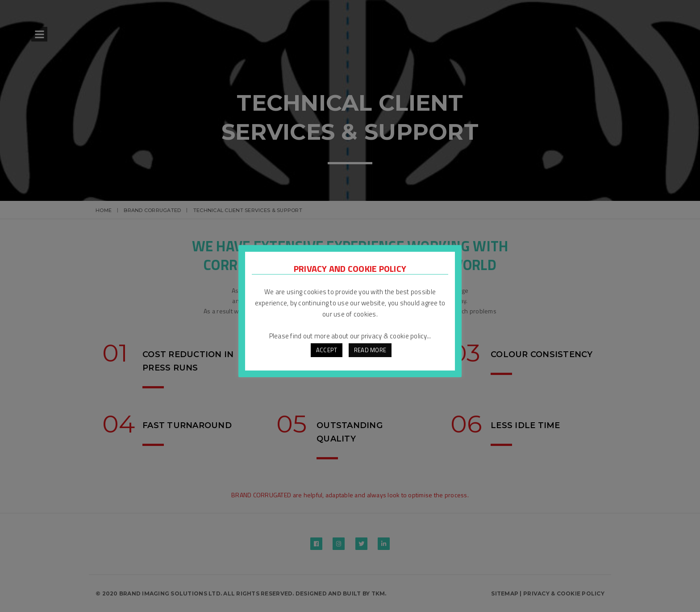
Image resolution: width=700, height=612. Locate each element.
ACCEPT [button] (327, 350)
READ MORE (370, 350)
